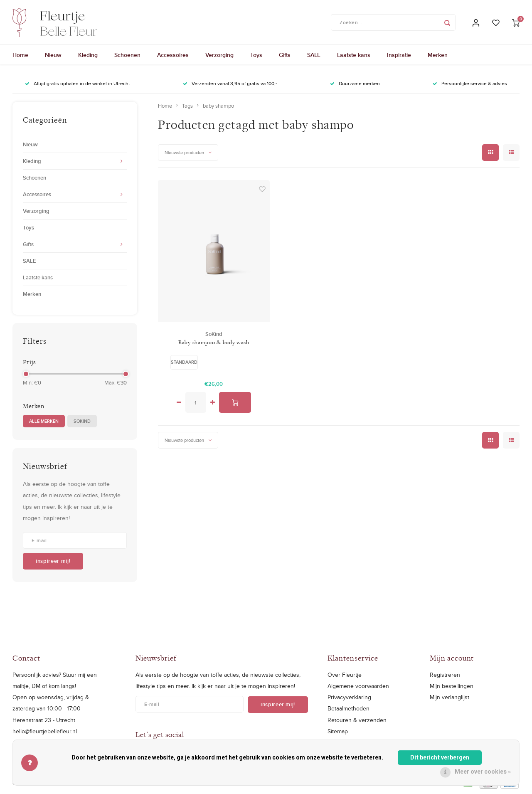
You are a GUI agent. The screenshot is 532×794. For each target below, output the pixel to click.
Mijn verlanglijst (449, 698)
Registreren (445, 676)
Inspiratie (399, 56)
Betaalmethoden (349, 710)
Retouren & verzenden (357, 721)
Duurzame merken (355, 85)
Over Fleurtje (345, 676)
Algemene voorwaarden (358, 687)
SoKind (82, 422)
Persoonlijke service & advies (470, 85)
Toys (256, 56)
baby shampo (218, 107)
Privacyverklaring (349, 698)
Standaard (184, 363)
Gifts (285, 56)
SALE (314, 56)
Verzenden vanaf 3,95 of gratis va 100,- (230, 85)
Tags (187, 107)
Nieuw (53, 56)
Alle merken (44, 422)
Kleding (88, 56)
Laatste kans (354, 56)
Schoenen (127, 56)
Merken (438, 56)
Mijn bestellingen (452, 687)
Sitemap (338, 732)
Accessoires (173, 56)
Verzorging (219, 56)
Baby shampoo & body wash (214, 343)
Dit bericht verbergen (440, 758)
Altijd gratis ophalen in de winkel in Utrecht (78, 85)
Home (20, 56)
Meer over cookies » (483, 772)
